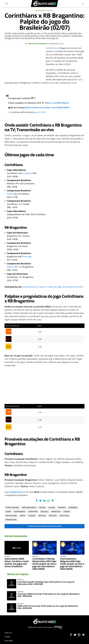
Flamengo (27, 256)
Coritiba (67, 512)
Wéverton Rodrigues (38, 44)
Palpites (50, 10)
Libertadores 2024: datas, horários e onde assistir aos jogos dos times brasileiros (17, 563)
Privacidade (9, 641)
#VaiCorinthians (32, 107)
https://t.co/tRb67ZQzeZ (57, 103)
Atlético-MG (13, 267)
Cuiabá (8, 512)
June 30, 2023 (40, 112)
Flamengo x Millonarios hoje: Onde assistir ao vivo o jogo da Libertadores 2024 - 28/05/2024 (48, 595)
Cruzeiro (32, 516)
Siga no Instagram (79, 635)
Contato (7, 637)
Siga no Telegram (83, 635)
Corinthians (51, 48)
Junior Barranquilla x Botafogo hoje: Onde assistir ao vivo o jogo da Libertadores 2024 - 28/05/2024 (46, 583)
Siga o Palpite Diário (14, 492)
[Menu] (7, 3)
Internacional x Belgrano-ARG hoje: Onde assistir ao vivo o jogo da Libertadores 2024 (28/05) (72, 564)
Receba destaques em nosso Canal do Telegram (44, 526)
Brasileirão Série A (29, 508)
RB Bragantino (20, 512)
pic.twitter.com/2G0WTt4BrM (55, 107)
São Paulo (44, 512)
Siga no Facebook (71, 635)
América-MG (56, 512)
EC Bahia (52, 508)
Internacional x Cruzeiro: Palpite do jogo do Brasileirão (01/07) (53, 287)
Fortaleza (53, 516)
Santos (10, 194)
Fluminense (73, 508)
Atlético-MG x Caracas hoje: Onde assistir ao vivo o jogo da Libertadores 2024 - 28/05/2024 (48, 607)
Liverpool (27, 173)
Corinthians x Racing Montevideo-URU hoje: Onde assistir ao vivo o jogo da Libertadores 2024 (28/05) (44, 564)
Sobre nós (8, 633)
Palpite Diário (40, 10)
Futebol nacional (12, 508)
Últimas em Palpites (18, 574)
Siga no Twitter (75, 635)
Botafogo (42, 516)
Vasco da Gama (11, 516)
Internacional (11, 520)
